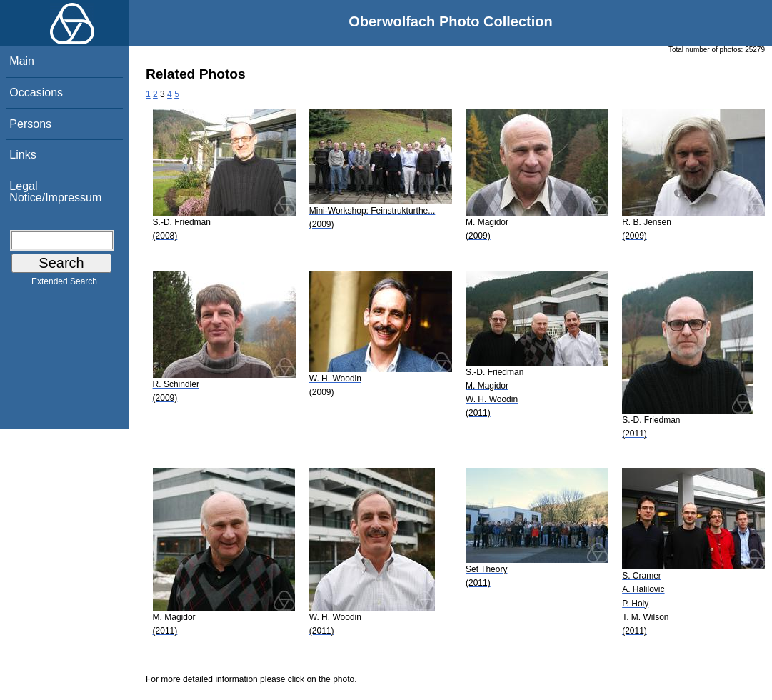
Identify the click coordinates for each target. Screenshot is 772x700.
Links (22, 155)
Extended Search (64, 284)
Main (22, 61)
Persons (30, 124)
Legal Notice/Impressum (55, 192)
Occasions (36, 92)
